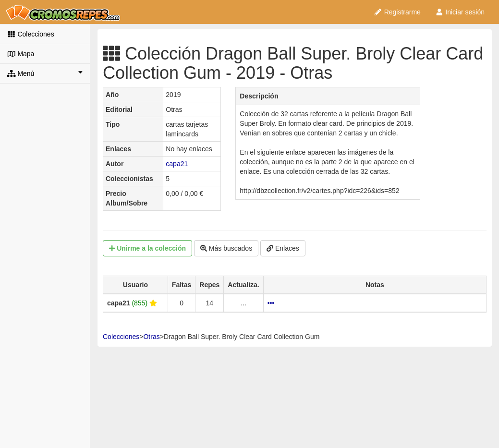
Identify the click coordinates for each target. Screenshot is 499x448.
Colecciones (31, 34)
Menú (45, 73)
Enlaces (283, 248)
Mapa (21, 54)
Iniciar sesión (460, 12)
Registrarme (397, 12)
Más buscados (226, 248)
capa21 (177, 164)
